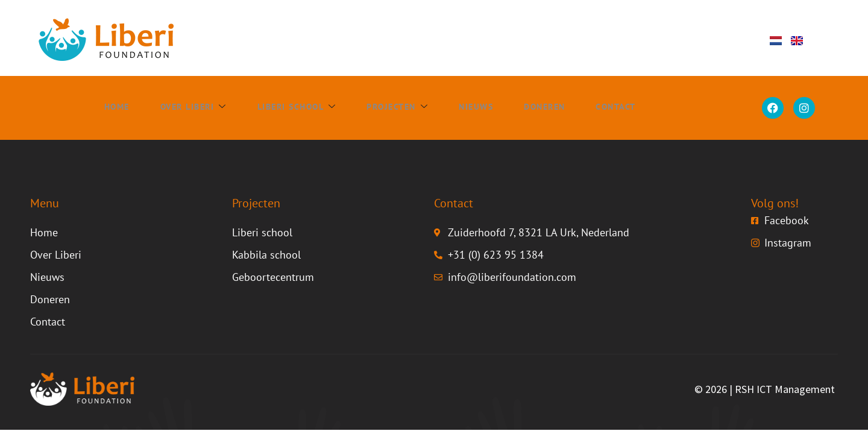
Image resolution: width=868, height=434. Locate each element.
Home (110, 108)
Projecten (394, 108)
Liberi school (292, 108)
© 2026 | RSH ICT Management (765, 389)
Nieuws (471, 108)
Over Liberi (186, 108)
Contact (609, 108)
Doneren (539, 108)
